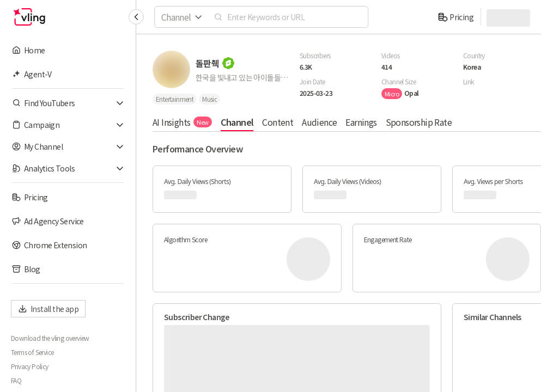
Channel (237, 122)
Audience (319, 122)
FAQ (16, 381)
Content (278, 122)
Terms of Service (32, 352)
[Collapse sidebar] (136, 17)
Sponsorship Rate (419, 122)
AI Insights (182, 122)
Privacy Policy (30, 366)
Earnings (361, 122)
